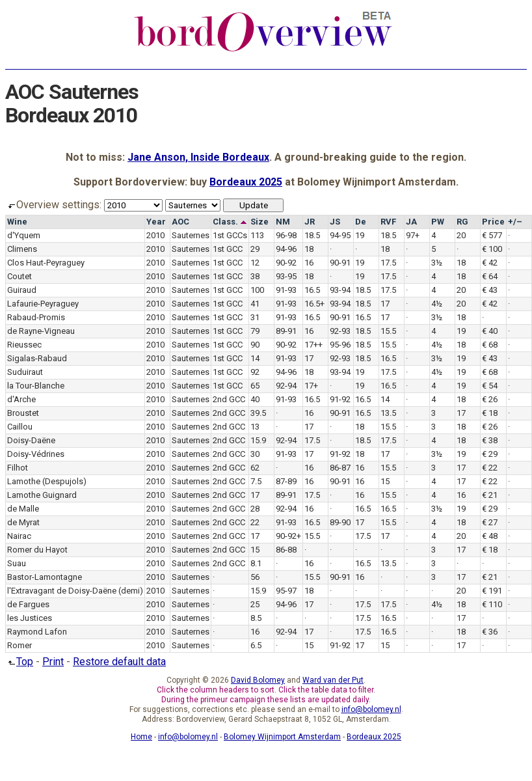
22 (255, 522)
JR (310, 222)
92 (255, 372)
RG (462, 222)
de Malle (23, 509)
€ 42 (490, 263)
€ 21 (490, 495)
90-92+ (288, 536)
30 (255, 454)
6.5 (256, 645)
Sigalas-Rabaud (37, 358)
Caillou (20, 427)
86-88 (286, 550)
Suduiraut (25, 372)
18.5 (312, 235)
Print (53, 662)
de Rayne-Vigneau (41, 331)
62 (255, 468)
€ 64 (490, 276)
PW (438, 222)
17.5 (388, 263)
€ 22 (490, 468)
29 (255, 249)
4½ (437, 304)
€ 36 (490, 632)
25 (255, 604)
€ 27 (490, 522)
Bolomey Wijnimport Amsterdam (282, 737)
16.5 (312, 290)
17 (385, 304)
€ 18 (490, 413)
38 (255, 276)
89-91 (286, 331)
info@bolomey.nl (371, 709)
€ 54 (490, 386)
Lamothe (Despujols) (47, 481)
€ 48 (490, 536)
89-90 (340, 522)
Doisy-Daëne (31, 440)
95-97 (286, 591)
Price (493, 222)
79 (255, 331)
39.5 (258, 413)
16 (309, 263)
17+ (311, 386)
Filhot (18, 468)
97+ (413, 235)
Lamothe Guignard (42, 495)
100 (257, 290)
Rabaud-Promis (36, 317)
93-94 (340, 290)
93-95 (286, 276)
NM (283, 222)
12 (255, 263)
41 (255, 304)
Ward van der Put (333, 680)
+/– (515, 222)
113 (257, 235)
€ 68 (490, 345)
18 (309, 249)
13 (255, 427)
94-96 (286, 249)
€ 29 (490, 454)
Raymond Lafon (37, 632)
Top (19, 662)
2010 (155, 235)
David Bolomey (258, 680)
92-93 (340, 331)
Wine (17, 222)
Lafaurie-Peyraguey (43, 304)
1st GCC (228, 249)
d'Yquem (24, 235)
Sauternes (191, 235)
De (361, 222)
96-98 (286, 235)
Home (141, 737)
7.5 (256, 481)
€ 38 (490, 440)
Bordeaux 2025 (246, 182)
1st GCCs (230, 235)
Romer (20, 645)
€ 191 (492, 591)
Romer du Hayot (37, 550)
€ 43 (490, 290)
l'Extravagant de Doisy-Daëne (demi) (75, 591)
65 (255, 386)
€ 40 (490, 331)
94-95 (340, 235)
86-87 (340, 468)
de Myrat (23, 522)
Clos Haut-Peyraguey (46, 263)
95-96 (340, 345)
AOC (180, 222)
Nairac (19, 536)
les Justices (30, 618)
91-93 (286, 290)
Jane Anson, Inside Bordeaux (198, 157)
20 (461, 235)
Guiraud (22, 290)
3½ (437, 263)
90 (255, 345)
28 (255, 509)
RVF (388, 222)
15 (385, 481)
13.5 (388, 413)
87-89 (286, 481)
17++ (313, 345)
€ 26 (490, 399)
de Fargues (28, 604)
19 (360, 235)
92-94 (286, 386)
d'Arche (21, 399)
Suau (17, 563)
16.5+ (314, 304)
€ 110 (492, 604)
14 (255, 358)
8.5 (256, 618)
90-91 (340, 263)
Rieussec (24, 345)
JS (335, 222)
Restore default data (119, 662)
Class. (230, 222)
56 (255, 577)
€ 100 (492, 249)
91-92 (340, 399)
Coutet (20, 276)
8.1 (256, 563)
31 (255, 317)
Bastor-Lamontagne (45, 577)
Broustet (23, 413)
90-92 (286, 263)
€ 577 (492, 235)
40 (255, 399)
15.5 (388, 331)
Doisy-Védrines (36, 454)
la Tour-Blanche (36, 386)
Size (259, 222)
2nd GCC (229, 399)
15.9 (258, 440)
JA (411, 222)
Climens (22, 249)
